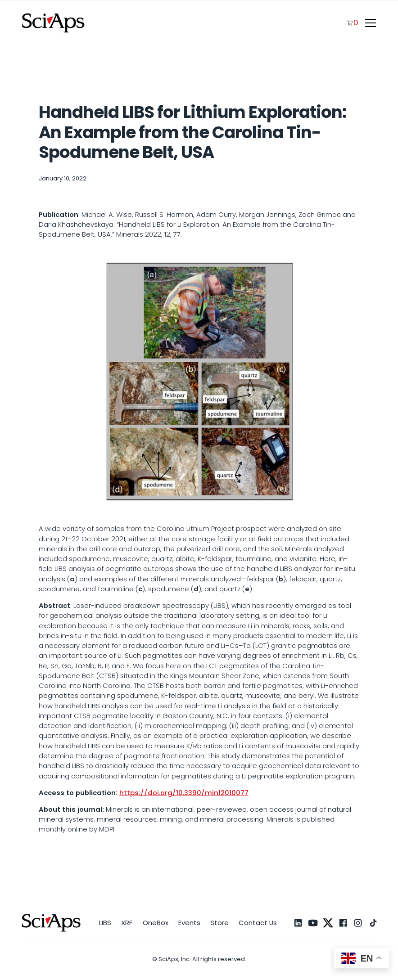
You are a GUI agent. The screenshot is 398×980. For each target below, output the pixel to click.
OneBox (156, 923)
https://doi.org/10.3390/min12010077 (184, 793)
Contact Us (258, 923)
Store (219, 923)
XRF (127, 923)
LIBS (105, 923)
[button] (369, 23)
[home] (54, 23)
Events (189, 923)
